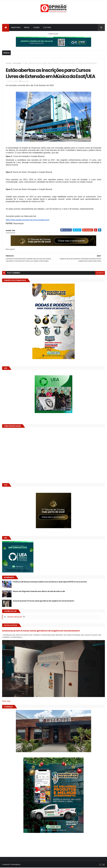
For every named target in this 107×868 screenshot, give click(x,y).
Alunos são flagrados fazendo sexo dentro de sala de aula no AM (39, 592)
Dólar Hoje (6, 701)
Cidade (36, 28)
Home (8, 63)
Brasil (27, 28)
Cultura (47, 28)
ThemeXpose (15, 865)
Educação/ (17, 63)
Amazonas (16, 28)
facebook (100, 273)
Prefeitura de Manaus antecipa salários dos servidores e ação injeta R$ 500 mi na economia (50, 582)
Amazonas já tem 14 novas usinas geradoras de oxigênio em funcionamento (43, 601)
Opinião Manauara (14, 617)
